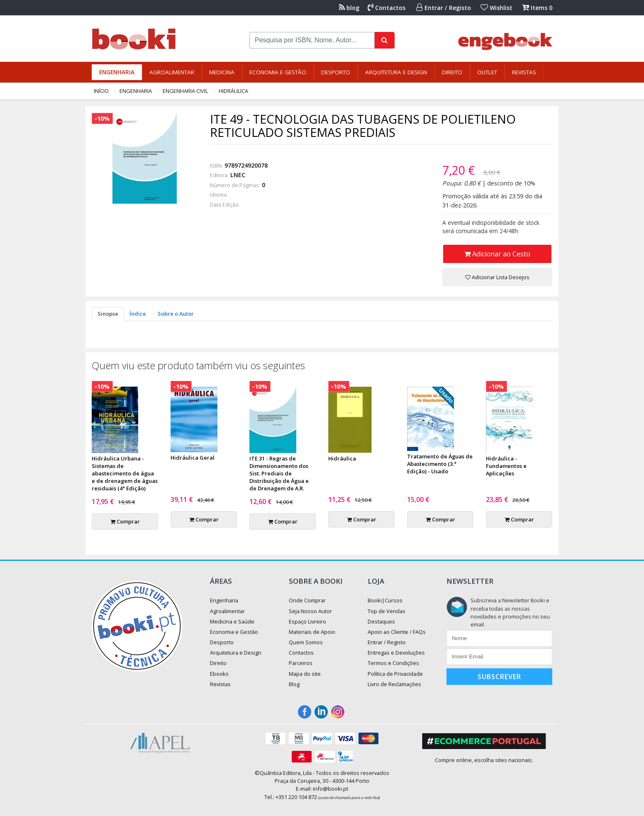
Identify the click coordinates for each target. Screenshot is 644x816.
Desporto (336, 72)
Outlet (487, 72)
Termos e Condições (393, 663)
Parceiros (301, 663)
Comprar (125, 521)
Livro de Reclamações (394, 684)
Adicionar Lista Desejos (497, 277)
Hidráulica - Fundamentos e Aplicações (506, 466)
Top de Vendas (387, 611)
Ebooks (219, 674)
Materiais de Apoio (312, 632)
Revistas (524, 72)
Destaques (381, 621)
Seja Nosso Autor (310, 611)
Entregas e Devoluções (396, 653)
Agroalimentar (172, 72)
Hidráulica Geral (193, 458)
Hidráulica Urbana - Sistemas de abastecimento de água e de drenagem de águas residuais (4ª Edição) (125, 473)
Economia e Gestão (278, 72)
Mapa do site (305, 674)
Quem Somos (306, 642)
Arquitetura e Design (396, 72)
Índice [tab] (138, 314)
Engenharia (117, 72)
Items (537, 8)
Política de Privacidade (395, 674)
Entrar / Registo (444, 8)
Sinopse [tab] (108, 314)
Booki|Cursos (385, 600)
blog (349, 8)
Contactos (387, 8)
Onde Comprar (307, 600)
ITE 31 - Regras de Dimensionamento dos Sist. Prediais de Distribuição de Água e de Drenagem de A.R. (279, 473)
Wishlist (496, 8)
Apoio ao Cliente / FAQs (397, 632)
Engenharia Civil (185, 91)
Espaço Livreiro (307, 621)
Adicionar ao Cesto (497, 254)
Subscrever (499, 677)
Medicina (222, 72)
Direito (452, 72)
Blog (294, 684)
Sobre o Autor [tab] (176, 314)
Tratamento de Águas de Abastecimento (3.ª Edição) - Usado (440, 464)
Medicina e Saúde (232, 621)
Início (101, 91)
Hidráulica (233, 91)
